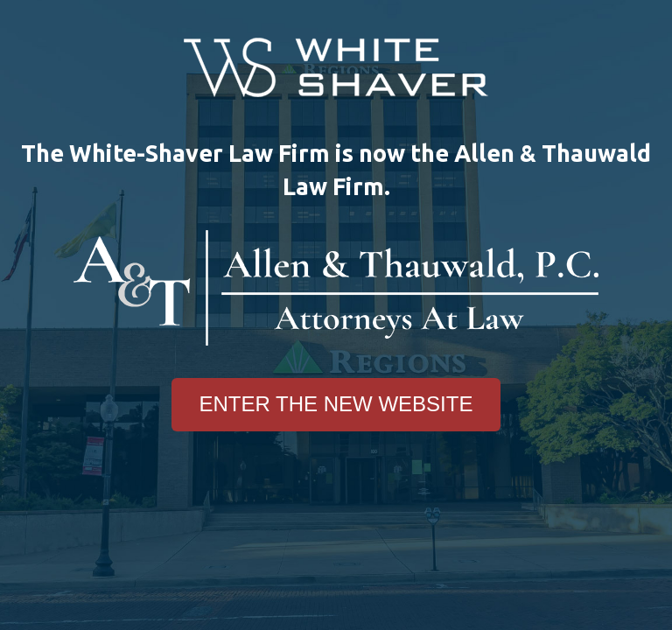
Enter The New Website (336, 404)
